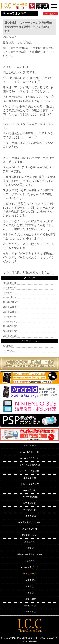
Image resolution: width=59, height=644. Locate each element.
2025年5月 (8, 336)
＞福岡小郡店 (30, 599)
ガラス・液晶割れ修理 (30, 465)
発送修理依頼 (30, 516)
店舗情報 (30, 548)
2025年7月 (8, 326)
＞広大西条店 (30, 612)
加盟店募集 (29, 542)
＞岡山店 (30, 586)
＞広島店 (30, 593)
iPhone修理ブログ (11, 351)
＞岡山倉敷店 (30, 580)
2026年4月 (8, 283)
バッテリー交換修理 (29, 471)
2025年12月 (8, 302)
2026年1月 (8, 297)
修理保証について (30, 535)
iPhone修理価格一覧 (30, 452)
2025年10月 (8, 312)
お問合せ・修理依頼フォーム (29, 554)
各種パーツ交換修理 (29, 484)
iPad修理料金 (30, 490)
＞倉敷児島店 (30, 606)
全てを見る (50, 14)
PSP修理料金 (30, 510)
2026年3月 (8, 288)
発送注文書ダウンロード (29, 522)
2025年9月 (8, 317)
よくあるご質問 (29, 529)
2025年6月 (8, 331)
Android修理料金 (29, 497)
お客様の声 (8, 346)
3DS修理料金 (29, 503)
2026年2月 (8, 293)
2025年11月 (8, 307)
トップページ (30, 446)
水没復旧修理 (30, 478)
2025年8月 (8, 321)
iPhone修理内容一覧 (30, 458)
